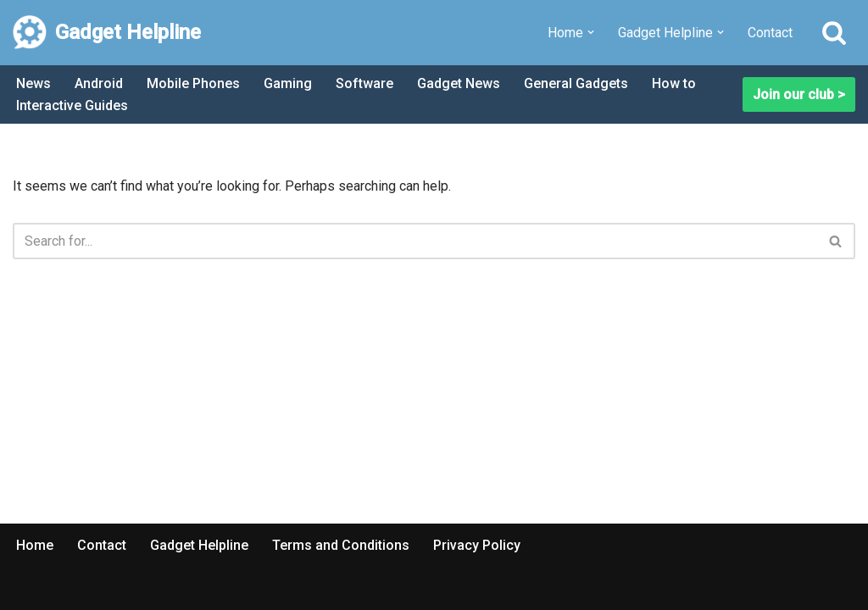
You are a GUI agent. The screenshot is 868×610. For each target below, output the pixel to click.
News (33, 83)
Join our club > (799, 94)
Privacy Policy (477, 545)
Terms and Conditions (341, 545)
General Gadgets (576, 83)
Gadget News (459, 83)
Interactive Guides (72, 105)
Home (35, 545)
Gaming (288, 83)
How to (674, 83)
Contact (770, 33)
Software (364, 83)
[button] (591, 32)
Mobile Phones (193, 83)
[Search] (834, 32)
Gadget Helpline (199, 545)
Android (99, 83)
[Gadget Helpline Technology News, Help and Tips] (107, 33)
